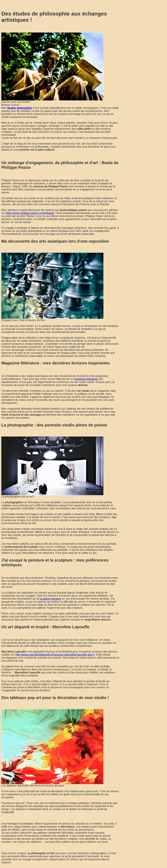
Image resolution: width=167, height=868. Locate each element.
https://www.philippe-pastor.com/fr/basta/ (30, 213)
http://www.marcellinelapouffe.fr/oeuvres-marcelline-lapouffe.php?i (55, 655)
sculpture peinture (50, 599)
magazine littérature (86, 379)
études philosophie (20, 108)
